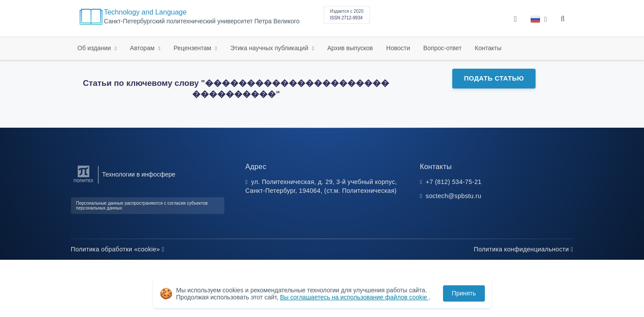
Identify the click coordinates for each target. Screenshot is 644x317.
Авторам (143, 48)
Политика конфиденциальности (524, 249)
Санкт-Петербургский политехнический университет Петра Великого (202, 21)
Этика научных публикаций (270, 48)
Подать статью (494, 78)
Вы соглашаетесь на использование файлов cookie (354, 297)
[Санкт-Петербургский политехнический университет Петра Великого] (84, 182)
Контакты (488, 48)
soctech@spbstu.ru (454, 196)
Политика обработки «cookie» (118, 249)
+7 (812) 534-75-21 (454, 182)
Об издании (95, 48)
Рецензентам (193, 48)
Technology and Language (145, 12)
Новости (398, 48)
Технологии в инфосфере (139, 174)
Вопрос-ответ (442, 48)
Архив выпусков (350, 48)
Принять (464, 293)
